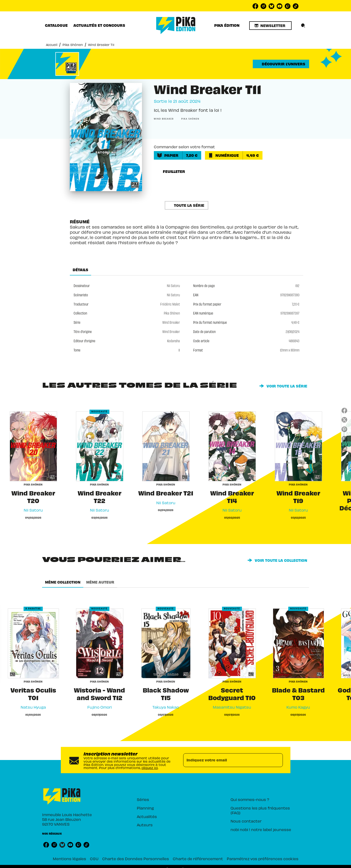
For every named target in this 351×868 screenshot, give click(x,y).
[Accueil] (176, 25)
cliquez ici (150, 768)
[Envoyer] (277, 760)
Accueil (52, 45)
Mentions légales (69, 859)
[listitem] (255, 6)
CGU (94, 859)
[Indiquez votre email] (227, 760)
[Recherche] (303, 26)
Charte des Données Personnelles (136, 859)
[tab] (56, 25)
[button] (270, 26)
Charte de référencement (198, 859)
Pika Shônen (73, 45)
